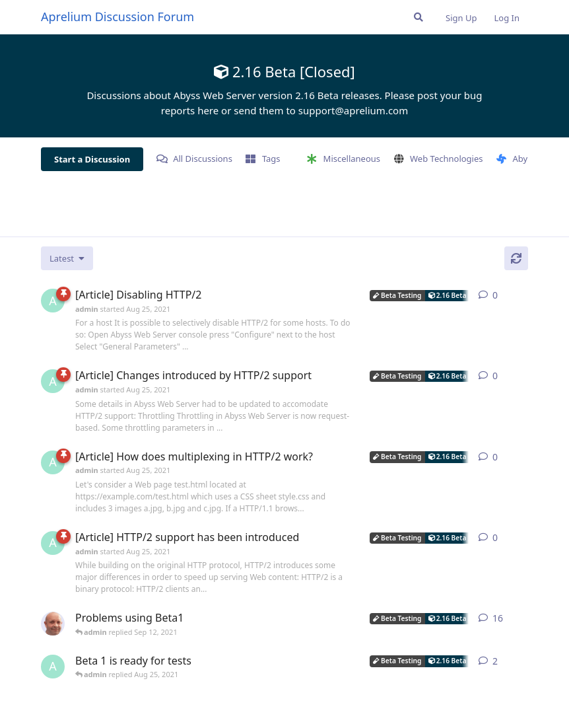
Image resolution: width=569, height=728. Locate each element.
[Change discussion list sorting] (67, 258)
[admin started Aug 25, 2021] (53, 301)
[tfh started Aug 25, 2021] (53, 624)
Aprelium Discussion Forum (117, 17)
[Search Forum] (418, 17)
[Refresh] (516, 258)
